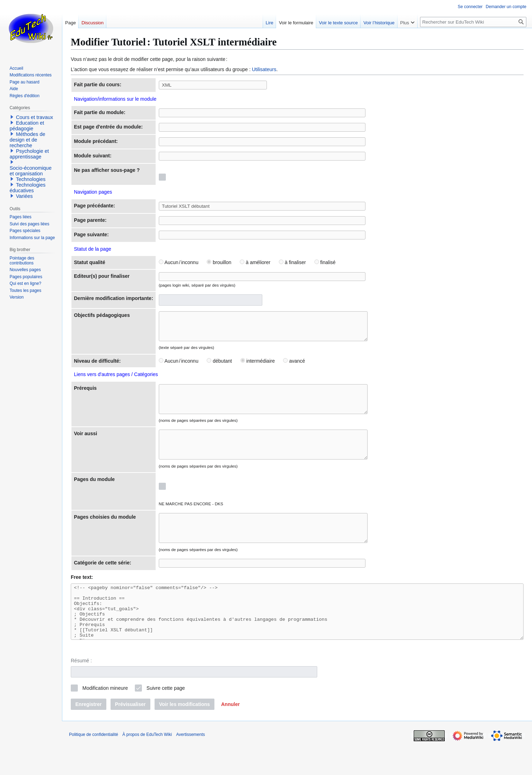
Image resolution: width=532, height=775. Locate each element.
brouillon (219, 262)
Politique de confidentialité (93, 766)
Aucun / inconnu (179, 262)
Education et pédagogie (27, 126)
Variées (24, 196)
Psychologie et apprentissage (29, 154)
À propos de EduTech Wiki (147, 766)
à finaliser (292, 262)
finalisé (325, 262)
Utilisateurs (264, 69)
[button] (230, 736)
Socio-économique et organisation (30, 171)
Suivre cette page (166, 720)
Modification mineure (105, 720)
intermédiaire (258, 366)
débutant (219, 366)
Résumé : (81, 692)
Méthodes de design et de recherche (27, 140)
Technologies (31, 179)
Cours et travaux (35, 117)
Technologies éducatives (27, 188)
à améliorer (255, 262)
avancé (294, 366)
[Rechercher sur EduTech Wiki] (473, 22)
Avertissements (190, 766)
